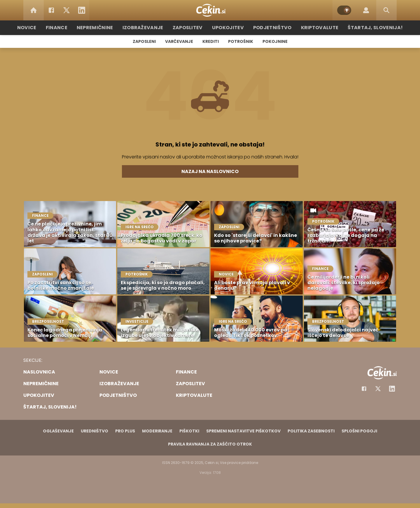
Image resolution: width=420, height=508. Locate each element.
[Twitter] (66, 10)
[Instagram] (392, 389)
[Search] (386, 10)
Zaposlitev (190, 28)
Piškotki (189, 431)
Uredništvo (94, 431)
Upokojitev (228, 28)
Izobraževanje (149, 28)
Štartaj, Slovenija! (364, 28)
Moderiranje (157, 431)
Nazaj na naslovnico (210, 171)
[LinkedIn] (82, 10)
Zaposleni (144, 41)
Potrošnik (241, 41)
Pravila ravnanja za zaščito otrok (210, 444)
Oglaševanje (58, 431)
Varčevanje (179, 41)
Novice (41, 28)
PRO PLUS (125, 431)
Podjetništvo (269, 28)
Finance (69, 28)
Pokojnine (275, 41)
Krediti (211, 41)
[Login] (366, 10)
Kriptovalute (313, 28)
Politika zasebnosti (311, 431)
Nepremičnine (105, 28)
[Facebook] (51, 10)
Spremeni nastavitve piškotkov (243, 431)
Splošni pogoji (359, 431)
